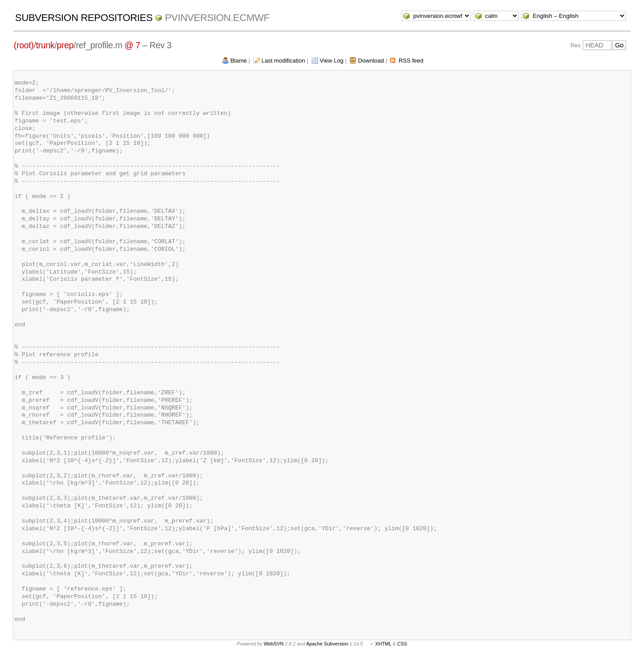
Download (371, 61)
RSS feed (411, 61)
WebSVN (274, 644)
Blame (239, 61)
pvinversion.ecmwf (217, 18)
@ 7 (133, 45)
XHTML (383, 644)
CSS (402, 644)
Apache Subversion (327, 644)
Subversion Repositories (84, 18)
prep (65, 45)
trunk (45, 45)
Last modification (284, 61)
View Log (332, 61)
